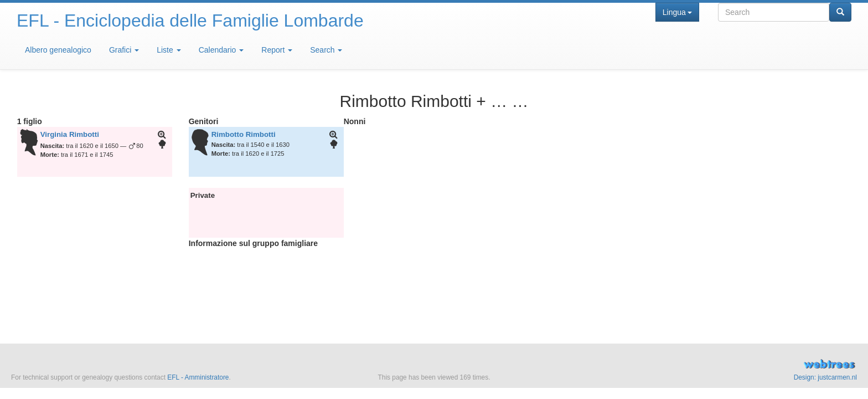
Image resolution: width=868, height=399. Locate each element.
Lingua (677, 12)
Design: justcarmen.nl (825, 377)
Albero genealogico (58, 50)
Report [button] (277, 50)
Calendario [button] (221, 50)
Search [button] (326, 50)
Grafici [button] (124, 50)
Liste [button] (169, 50)
